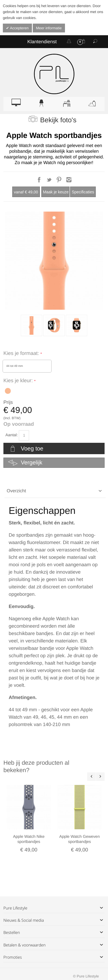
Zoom (54, 261)
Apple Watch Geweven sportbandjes (80, 839)
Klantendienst (42, 42)
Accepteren (19, 28)
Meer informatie (49, 28)
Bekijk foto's (58, 120)
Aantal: (12, 435)
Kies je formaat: (22, 353)
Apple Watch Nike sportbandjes (29, 839)
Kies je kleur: (19, 381)
